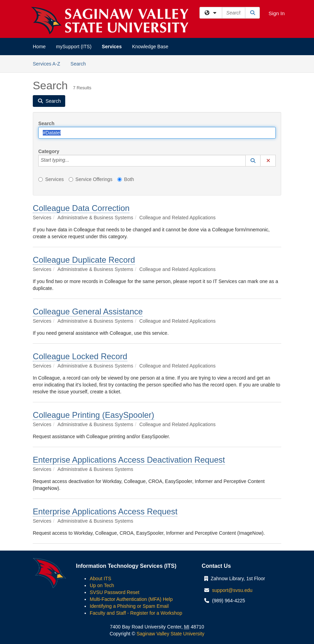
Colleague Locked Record (80, 356)
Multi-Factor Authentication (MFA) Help (131, 599)
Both (126, 179)
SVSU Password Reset (115, 592)
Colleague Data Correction (81, 208)
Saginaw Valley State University (170, 634)
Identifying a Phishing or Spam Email (129, 606)
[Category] (73, 161)
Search (81, 63)
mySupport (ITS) (74, 47)
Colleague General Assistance (88, 311)
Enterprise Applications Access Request (105, 511)
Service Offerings (91, 179)
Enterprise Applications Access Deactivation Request (129, 460)
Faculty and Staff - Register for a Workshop (136, 613)
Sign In (277, 13)
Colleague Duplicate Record (84, 260)
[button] (253, 161)
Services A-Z (46, 64)
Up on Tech (102, 585)
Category (49, 151)
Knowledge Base (150, 47)
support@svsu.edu (232, 590)
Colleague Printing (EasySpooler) (94, 415)
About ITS (100, 578)
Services (112, 47)
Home (39, 47)
